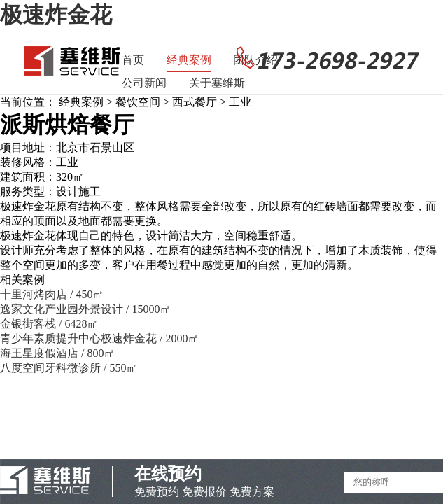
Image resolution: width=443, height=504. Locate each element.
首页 (133, 60)
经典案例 (189, 60)
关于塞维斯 (217, 83)
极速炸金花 (56, 15)
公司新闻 (144, 83)
